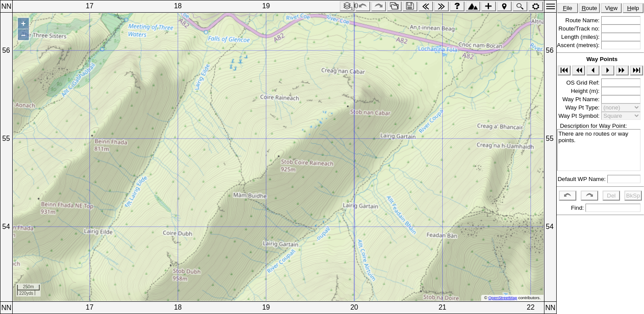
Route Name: (583, 20)
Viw (611, 8)
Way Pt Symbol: (580, 116)
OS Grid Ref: (584, 83)
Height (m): (586, 91)
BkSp (633, 196)
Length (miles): (581, 37)
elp (633, 8)
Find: (577, 208)
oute (589, 8)
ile (568, 8)
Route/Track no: (580, 29)
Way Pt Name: (582, 99)
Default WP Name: (582, 179)
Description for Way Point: (592, 126)
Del (611, 196)
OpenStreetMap (503, 298)
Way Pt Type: (583, 108)
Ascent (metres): (579, 45)
